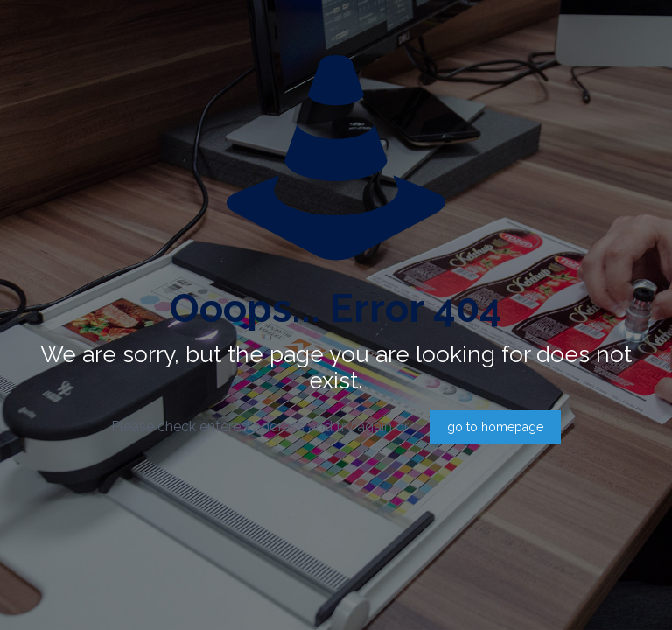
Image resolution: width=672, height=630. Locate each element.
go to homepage (495, 427)
